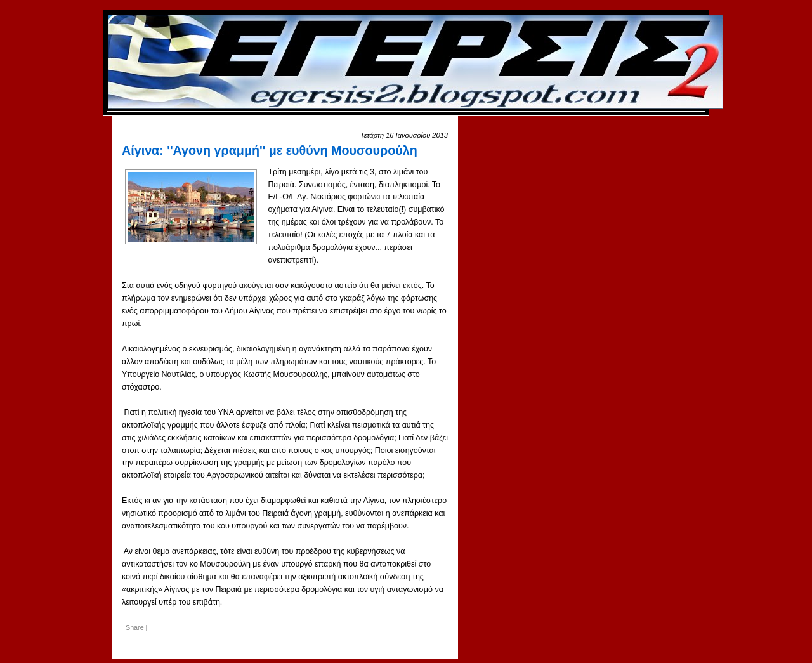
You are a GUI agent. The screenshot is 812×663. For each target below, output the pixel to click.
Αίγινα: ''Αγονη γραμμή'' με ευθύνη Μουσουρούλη (270, 150)
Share (135, 627)
